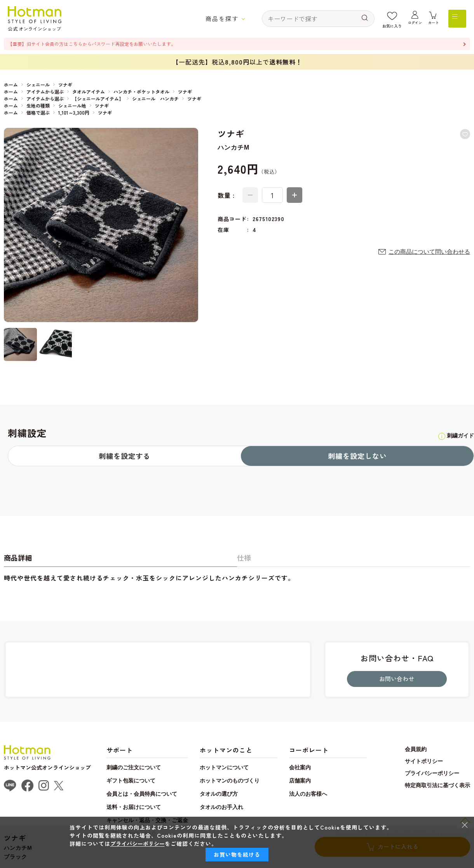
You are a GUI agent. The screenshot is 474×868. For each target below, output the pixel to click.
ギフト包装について (136, 795)
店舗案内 (320, 795)
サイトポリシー (421, 776)
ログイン (413, 26)
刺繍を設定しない (357, 457)
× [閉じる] (465, 824)
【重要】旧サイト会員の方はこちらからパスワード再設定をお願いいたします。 (113, 44)
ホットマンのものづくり (254, 795)
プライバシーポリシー (429, 788)
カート (433, 26)
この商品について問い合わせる (427, 255)
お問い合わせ (397, 691)
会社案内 (320, 782)
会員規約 (412, 763)
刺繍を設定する (125, 457)
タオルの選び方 (240, 808)
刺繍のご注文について (139, 782)
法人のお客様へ (330, 808)
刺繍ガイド (450, 436)
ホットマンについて (247, 782)
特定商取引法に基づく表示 (435, 800)
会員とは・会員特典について (149, 808)
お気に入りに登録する (463, 136)
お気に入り (389, 26)
